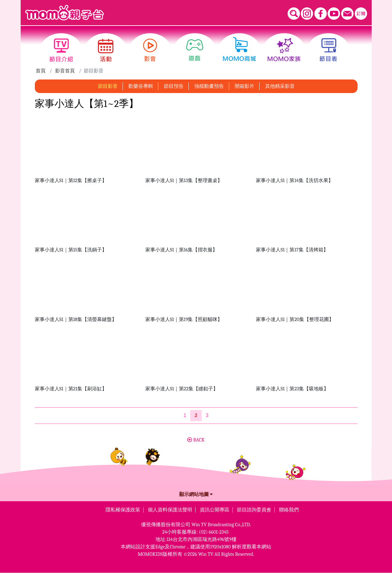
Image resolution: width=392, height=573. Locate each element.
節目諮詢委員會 (254, 510)
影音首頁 (65, 71)
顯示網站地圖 (196, 494)
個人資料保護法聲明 (170, 510)
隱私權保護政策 (123, 510)
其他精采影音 (280, 86)
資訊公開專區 (215, 510)
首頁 (41, 71)
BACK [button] (196, 440)
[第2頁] (196, 416)
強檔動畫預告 (209, 86)
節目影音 (108, 86)
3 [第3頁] (207, 415)
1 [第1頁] (185, 415)
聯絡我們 (289, 510)
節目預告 (174, 86)
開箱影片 (244, 86)
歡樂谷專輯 (141, 86)
